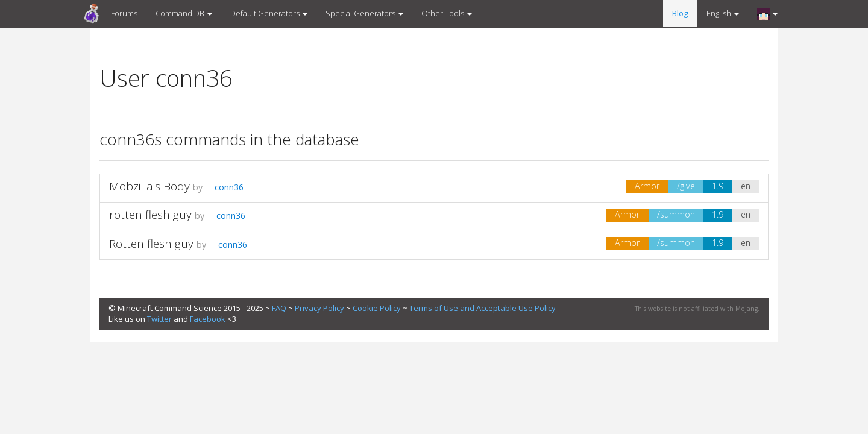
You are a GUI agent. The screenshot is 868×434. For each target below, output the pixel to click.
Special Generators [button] (364, 13)
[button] (767, 14)
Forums (124, 13)
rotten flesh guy (150, 215)
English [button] (723, 13)
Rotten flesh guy (151, 244)
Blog (680, 13)
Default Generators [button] (269, 13)
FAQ (279, 308)
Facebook (208, 319)
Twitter (159, 319)
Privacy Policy (319, 308)
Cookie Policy (377, 308)
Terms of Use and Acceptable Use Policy (483, 308)
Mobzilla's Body (149, 186)
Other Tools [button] (447, 13)
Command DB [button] (184, 13)
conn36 (224, 187)
